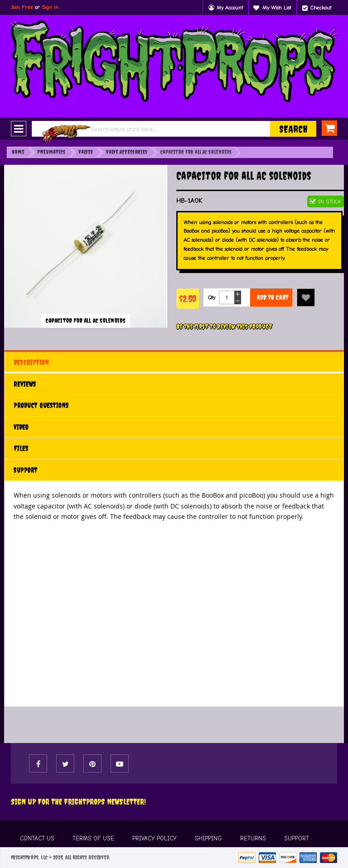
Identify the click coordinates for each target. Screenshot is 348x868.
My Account (230, 8)
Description (31, 362)
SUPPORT (297, 838)
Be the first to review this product (224, 326)
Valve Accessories (127, 152)
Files (21, 448)
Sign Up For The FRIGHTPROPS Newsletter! (78, 802)
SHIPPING (208, 838)
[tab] (174, 362)
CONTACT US (37, 838)
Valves (86, 152)
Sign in (50, 7)
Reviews (25, 384)
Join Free (22, 7)
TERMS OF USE (93, 838)
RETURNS (253, 838)
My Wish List (277, 8)
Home (18, 152)
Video (21, 427)
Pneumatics (51, 152)
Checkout (321, 8)
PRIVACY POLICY (155, 838)
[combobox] (174, 129)
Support (26, 470)
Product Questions (41, 405)
